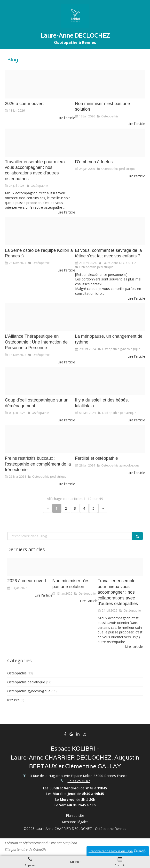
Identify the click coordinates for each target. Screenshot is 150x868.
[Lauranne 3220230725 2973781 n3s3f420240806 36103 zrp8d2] (40, 143)
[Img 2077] (40, 231)
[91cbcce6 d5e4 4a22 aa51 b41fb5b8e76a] (110, 84)
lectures (13, 700)
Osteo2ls (40, 849)
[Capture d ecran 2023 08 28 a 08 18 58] (40, 317)
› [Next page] (103, 508)
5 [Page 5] (93, 508)
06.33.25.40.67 (79, 781)
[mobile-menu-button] (75, 862)
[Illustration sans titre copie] (110, 231)
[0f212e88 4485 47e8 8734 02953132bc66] (40, 439)
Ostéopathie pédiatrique (26, 682)
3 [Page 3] (75, 508)
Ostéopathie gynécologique (29, 691)
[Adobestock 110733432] (110, 439)
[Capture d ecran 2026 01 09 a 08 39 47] (40, 84)
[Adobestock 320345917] (110, 317)
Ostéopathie (17, 673)
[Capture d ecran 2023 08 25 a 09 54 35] (110, 381)
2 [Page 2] (66, 508)
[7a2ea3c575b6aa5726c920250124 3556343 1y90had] (110, 143)
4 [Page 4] (84, 508)
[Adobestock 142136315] (40, 381)
